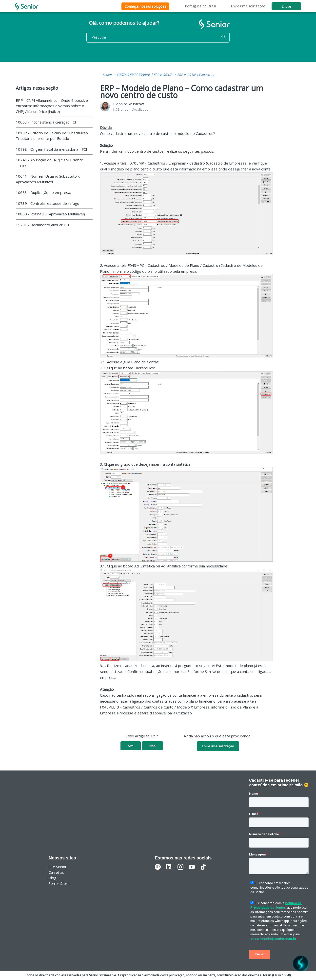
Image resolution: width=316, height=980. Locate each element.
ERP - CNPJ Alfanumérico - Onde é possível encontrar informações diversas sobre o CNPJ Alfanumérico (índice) (52, 106)
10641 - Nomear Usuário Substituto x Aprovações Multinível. (48, 179)
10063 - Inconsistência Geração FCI (46, 122)
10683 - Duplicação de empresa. (43, 192)
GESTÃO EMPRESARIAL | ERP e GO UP (145, 75)
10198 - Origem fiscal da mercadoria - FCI (51, 149)
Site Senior (58, 867)
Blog (52, 878)
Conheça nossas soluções (145, 6)
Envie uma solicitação (248, 6)
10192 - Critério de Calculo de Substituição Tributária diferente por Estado (52, 136)
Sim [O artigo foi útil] (131, 746)
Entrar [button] (286, 6)
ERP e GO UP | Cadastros (196, 75)
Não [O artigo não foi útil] (152, 746)
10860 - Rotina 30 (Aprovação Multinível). (51, 214)
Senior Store (59, 883)
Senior (107, 75)
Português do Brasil (201, 6)
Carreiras (56, 872)
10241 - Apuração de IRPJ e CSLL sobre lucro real (49, 163)
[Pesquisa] (158, 37)
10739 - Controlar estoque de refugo (48, 203)
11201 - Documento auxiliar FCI (42, 225)
